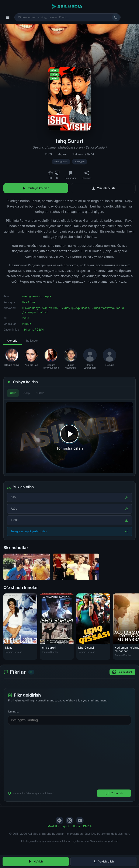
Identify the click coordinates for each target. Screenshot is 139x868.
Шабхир (43, 312)
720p (26, 393)
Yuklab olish (103, 188)
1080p (40, 393)
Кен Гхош (29, 302)
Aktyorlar (13, 341)
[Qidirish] (116, 17)
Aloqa (76, 826)
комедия (80, 161)
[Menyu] (8, 17)
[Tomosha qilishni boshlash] (69, 438)
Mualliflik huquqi (58, 826)
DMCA (87, 826)
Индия (62, 154)
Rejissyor (32, 341)
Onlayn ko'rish (36, 188)
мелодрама (61, 161)
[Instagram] (70, 820)
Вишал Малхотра (102, 308)
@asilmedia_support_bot (104, 841)
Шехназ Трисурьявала (74, 308)
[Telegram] (59, 820)
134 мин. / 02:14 (83, 154)
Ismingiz (13, 712)
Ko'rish (36, 861)
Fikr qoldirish (122, 672)
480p (13, 393)
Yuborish (114, 794)
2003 (48, 154)
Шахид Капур (31, 308)
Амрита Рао (50, 308)
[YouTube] (80, 820)
